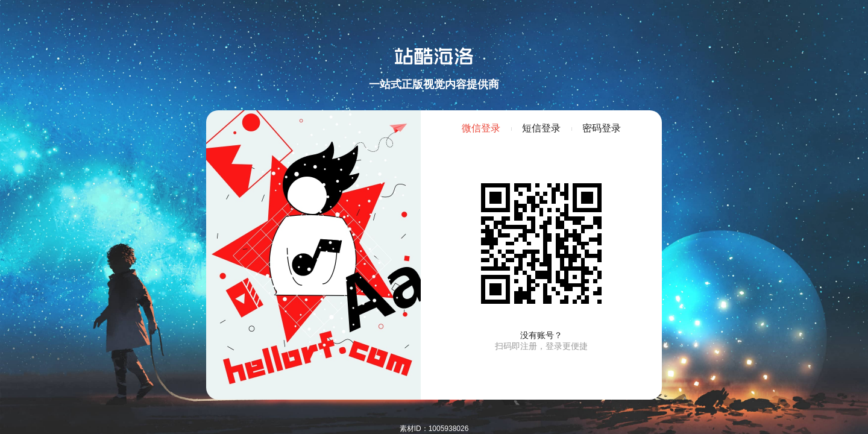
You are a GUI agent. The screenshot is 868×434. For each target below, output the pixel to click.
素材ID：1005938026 (434, 429)
